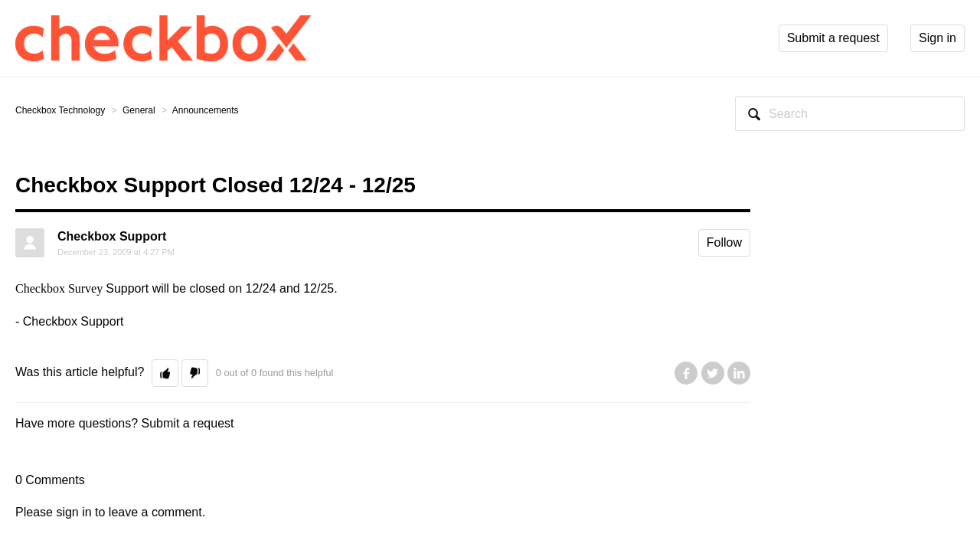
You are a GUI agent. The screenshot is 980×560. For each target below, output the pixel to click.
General (139, 110)
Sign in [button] (938, 38)
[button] (165, 373)
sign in (73, 512)
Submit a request (188, 423)
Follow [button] (724, 242)
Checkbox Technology (60, 110)
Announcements (206, 110)
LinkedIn (739, 373)
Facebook (686, 373)
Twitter (713, 373)
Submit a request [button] (833, 38)
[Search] (850, 114)
